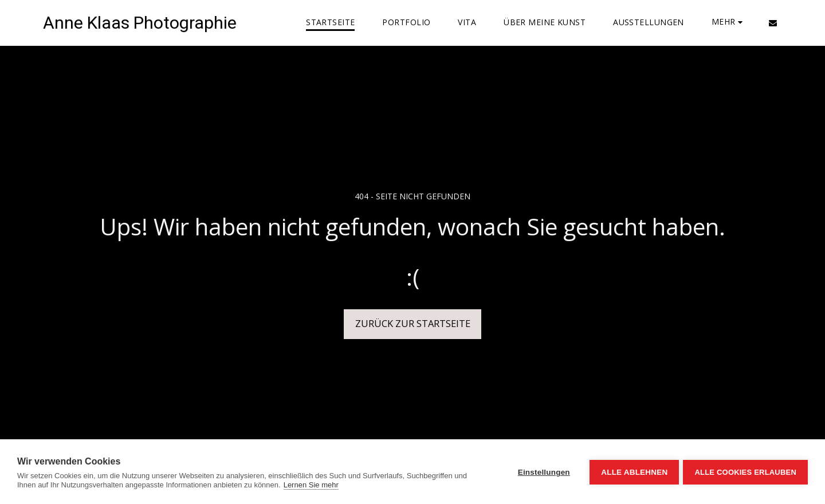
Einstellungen (542, 472)
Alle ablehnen (632, 472)
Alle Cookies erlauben (745, 472)
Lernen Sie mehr (311, 485)
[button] (773, 23)
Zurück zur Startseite (413, 323)
